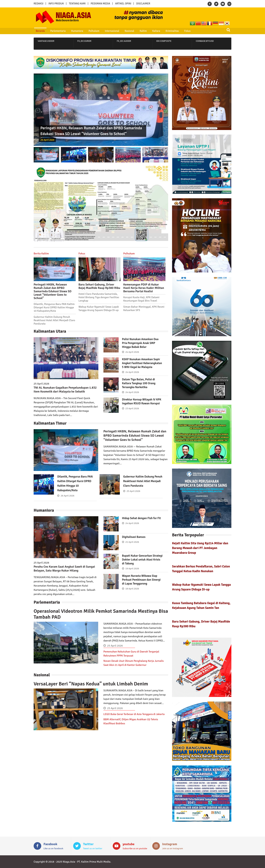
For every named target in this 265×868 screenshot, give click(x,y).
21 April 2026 (132, 546)
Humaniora (73, 31)
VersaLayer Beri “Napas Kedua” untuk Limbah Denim (91, 688)
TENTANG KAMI (77, 4)
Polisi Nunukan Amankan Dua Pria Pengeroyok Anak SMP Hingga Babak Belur (141, 343)
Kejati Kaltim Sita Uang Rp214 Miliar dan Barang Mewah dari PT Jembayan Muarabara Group (200, 548)
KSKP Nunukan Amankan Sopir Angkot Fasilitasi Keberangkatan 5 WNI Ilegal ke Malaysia (142, 365)
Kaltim (134, 31)
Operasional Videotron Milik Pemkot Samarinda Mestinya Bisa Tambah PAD (101, 618)
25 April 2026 (133, 495)
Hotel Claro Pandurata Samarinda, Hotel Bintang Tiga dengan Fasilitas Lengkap (99, 297)
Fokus (175, 31)
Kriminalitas (161, 31)
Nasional (122, 31)
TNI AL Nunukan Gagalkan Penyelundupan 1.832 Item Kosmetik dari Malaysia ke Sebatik (65, 390)
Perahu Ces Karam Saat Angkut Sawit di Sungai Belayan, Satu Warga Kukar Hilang (64, 573)
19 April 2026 (132, 573)
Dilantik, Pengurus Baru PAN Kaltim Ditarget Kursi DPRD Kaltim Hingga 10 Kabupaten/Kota (54, 307)
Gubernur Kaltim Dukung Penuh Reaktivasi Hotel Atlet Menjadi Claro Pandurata (54, 320)
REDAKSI (39, 4)
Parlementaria (55, 31)
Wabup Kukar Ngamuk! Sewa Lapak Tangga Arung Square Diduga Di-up (99, 308)
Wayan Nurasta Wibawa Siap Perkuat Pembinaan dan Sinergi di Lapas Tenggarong (142, 584)
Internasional (105, 31)
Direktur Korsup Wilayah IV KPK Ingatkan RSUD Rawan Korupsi (140, 407)
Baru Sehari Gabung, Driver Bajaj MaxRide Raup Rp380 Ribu (99, 286)
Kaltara (146, 31)
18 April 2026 (132, 593)
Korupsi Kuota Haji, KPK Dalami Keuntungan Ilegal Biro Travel (141, 299)
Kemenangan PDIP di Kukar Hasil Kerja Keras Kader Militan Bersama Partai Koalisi (144, 288)
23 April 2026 (132, 416)
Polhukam (89, 31)
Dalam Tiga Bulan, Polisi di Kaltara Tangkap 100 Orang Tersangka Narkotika (140, 387)
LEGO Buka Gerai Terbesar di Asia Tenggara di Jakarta (134, 718)
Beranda (39, 31)
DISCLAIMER (143, 4)
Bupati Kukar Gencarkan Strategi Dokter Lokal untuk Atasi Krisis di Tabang (140, 564)
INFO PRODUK (56, 4)
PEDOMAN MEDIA (100, 4)
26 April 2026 (48, 140)
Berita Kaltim (41, 254)
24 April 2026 (132, 352)
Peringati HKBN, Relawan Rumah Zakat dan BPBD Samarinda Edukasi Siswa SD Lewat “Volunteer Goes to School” (53, 291)
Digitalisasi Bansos (134, 541)
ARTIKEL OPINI (123, 4)
